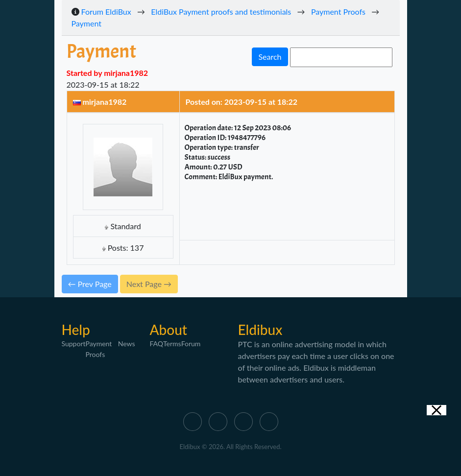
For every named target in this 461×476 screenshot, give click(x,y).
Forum (191, 344)
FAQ (157, 344)
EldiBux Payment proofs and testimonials (221, 12)
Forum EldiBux (106, 12)
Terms (172, 344)
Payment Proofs (338, 12)
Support (74, 344)
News (127, 344)
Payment (87, 23)
